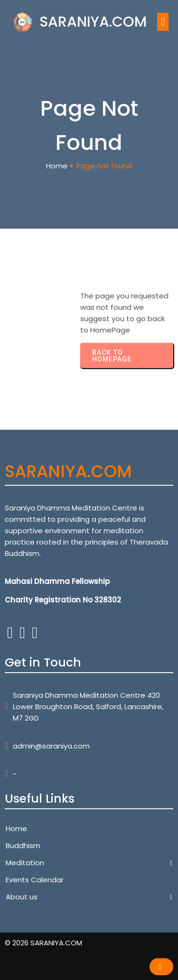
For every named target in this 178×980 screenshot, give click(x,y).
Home (57, 166)
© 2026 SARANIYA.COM (43, 943)
